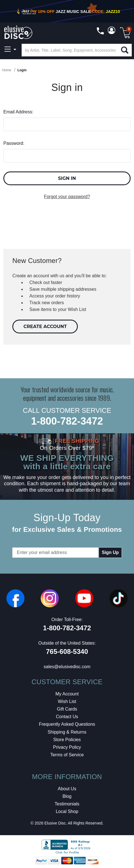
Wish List (67, 701)
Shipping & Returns (67, 732)
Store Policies (67, 740)
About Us (67, 789)
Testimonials (67, 804)
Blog (67, 796)
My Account (67, 694)
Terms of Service (67, 755)
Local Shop (67, 811)
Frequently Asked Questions (67, 724)
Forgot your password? (67, 197)
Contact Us (67, 717)
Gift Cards (67, 709)
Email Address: (18, 112)
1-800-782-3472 (67, 421)
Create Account (45, 327)
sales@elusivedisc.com (67, 667)
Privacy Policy (67, 747)
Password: (14, 143)
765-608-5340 (67, 651)
